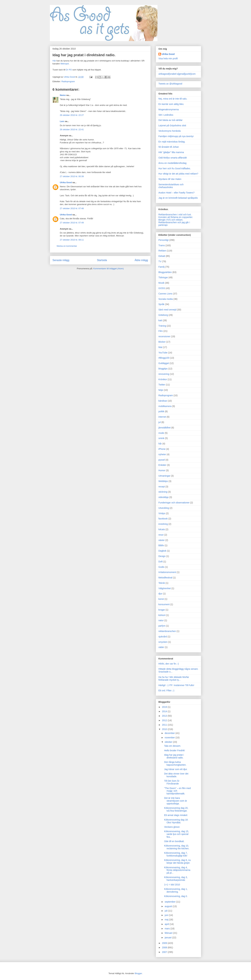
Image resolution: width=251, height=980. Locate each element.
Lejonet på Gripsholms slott (172, 125)
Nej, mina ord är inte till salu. (173, 99)
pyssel (162, 460)
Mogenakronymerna (169, 109)
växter (162, 540)
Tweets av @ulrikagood (170, 84)
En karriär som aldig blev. (171, 104)
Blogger (138, 973)
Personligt (163, 240)
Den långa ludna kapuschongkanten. (175, 763)
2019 (165, 707)
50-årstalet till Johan (169, 147)
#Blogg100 (164, 358)
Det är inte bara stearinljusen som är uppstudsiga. (176, 801)
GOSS (162, 288)
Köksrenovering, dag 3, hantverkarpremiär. (176, 879)
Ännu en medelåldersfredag (172, 163)
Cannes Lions (165, 294)
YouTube (163, 353)
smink (161, 438)
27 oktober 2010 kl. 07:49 (72, 223)
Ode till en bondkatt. (174, 841)
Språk (161, 304)
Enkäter (162, 465)
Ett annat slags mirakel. (176, 815)
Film (161, 331)
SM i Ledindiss (166, 115)
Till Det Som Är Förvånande (172, 782)
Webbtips (163, 481)
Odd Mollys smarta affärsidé (173, 158)
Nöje (161, 390)
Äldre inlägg (141, 260)
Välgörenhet (165, 588)
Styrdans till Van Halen (170, 179)
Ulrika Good (66, 182)
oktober (169, 742)
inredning (163, 524)
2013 (165, 716)
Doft (161, 562)
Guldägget (164, 363)
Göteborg (163, 315)
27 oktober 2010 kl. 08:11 (72, 240)
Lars (62, 121)
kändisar (163, 401)
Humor (162, 470)
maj (167, 920)
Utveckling (164, 508)
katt (160, 320)
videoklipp (163, 497)
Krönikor (163, 379)
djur (160, 594)
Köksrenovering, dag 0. (176, 896)
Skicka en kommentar (67, 246)
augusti (169, 906)
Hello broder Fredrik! (175, 750)
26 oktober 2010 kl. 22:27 (72, 115)
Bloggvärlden (165, 272)
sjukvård (163, 637)
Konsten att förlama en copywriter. (176, 217)
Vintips (162, 513)
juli (166, 911)
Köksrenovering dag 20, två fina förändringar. (176, 809)
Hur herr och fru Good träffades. (175, 168)
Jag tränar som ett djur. (176, 769)
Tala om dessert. (173, 746)
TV (160, 261)
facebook (163, 519)
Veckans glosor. (172, 827)
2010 (165, 729)
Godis (161, 567)
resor (161, 535)
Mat (160, 347)
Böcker (162, 342)
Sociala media (166, 299)
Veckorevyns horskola (170, 131)
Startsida (102, 260)
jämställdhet (165, 428)
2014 (165, 711)
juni (167, 915)
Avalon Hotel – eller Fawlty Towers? (176, 193)
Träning (162, 326)
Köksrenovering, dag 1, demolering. (176, 890)
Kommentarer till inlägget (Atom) (108, 269)
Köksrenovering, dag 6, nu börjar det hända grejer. (177, 861)
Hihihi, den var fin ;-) (169, 664)
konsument (164, 604)
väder (161, 647)
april (167, 924)
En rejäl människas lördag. (172, 142)
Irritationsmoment (167, 572)
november (170, 738)
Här (54, 61)
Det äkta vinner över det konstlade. (176, 775)
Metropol (65, 64)
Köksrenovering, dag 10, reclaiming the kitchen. (177, 847)
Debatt (162, 256)
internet (162, 417)
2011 (165, 725)
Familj (161, 267)
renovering (164, 374)
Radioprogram (68, 81)
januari (168, 938)
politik (161, 411)
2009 (165, 943)
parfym (162, 626)
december (170, 733)
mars (167, 929)
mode (161, 433)
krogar (162, 610)
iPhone (162, 449)
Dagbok (162, 551)
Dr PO (69, 70)
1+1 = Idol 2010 (172, 885)
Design (162, 556)
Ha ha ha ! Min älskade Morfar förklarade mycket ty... (174, 678)
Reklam (162, 251)
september (170, 902)
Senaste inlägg (61, 260)
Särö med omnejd (167, 310)
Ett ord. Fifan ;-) (166, 690)
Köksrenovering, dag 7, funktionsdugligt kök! (176, 854)
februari (169, 933)
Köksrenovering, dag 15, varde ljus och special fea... (177, 834)
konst (161, 599)
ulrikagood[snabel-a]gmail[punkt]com (177, 74)
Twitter (162, 385)
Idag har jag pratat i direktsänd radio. (174, 756)
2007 (165, 952)
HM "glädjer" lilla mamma (171, 152)
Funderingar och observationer (174, 503)
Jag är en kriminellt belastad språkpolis (178, 198)
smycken (163, 642)
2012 (165, 720)
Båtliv (161, 545)
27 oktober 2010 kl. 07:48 (72, 208)
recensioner (164, 336)
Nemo (63, 95)
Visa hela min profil (168, 58)
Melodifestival (165, 578)
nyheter (162, 454)
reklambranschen (167, 631)
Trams (162, 245)
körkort (162, 615)
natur (161, 620)
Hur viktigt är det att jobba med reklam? (178, 174)
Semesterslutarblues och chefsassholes (171, 186)
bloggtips (163, 369)
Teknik (162, 583)
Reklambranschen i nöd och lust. (175, 215)
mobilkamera (165, 406)
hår (160, 444)
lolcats (162, 529)
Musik (161, 283)
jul (160, 422)
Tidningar (163, 277)
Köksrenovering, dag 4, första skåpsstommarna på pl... (177, 870)
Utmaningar (164, 476)
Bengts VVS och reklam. (171, 220)
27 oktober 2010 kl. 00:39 (72, 176)
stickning (163, 492)
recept (162, 487)
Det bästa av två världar (170, 120)
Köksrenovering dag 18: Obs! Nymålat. (176, 821)
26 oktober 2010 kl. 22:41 (72, 129)
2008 (165, 947)
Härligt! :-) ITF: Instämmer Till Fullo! (176, 685)
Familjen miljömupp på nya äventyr (176, 136)
